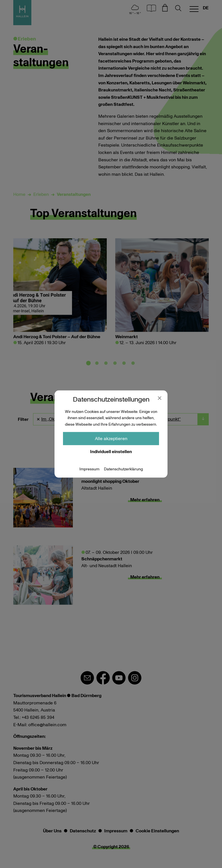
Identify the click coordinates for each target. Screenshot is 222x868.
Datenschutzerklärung (123, 469)
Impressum (89, 469)
